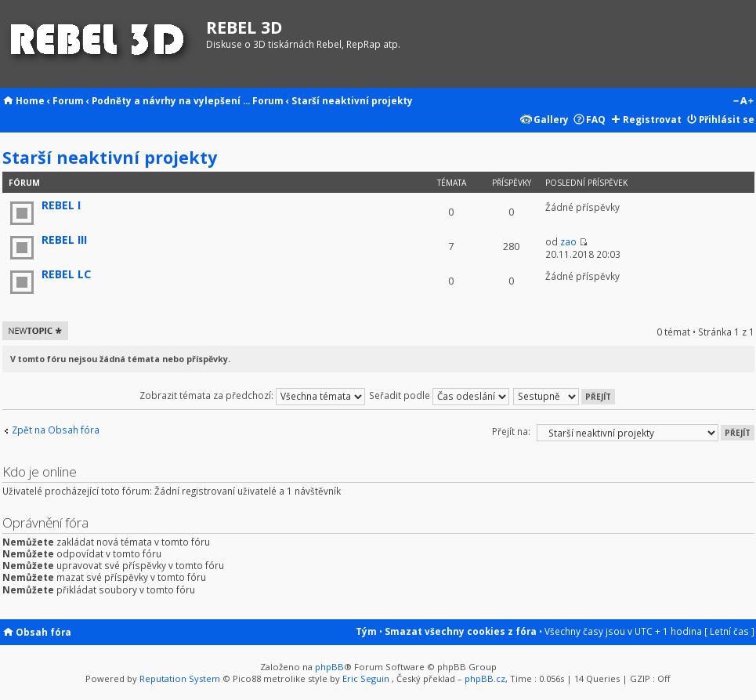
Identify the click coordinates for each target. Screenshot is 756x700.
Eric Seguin (366, 678)
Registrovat (652, 119)
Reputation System (180, 678)
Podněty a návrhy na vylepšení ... (171, 100)
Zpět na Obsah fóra (56, 430)
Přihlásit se (727, 119)
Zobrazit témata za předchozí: (252, 395)
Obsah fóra (43, 632)
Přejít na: (511, 431)
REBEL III (64, 239)
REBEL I (61, 205)
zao (568, 241)
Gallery (551, 119)
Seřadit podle (439, 395)
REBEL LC (66, 274)
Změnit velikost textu (743, 102)
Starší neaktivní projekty (352, 100)
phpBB (329, 667)
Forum (68, 100)
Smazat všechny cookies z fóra (461, 631)
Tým (366, 631)
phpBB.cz (485, 678)
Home (30, 100)
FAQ (596, 119)
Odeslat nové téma (35, 331)
